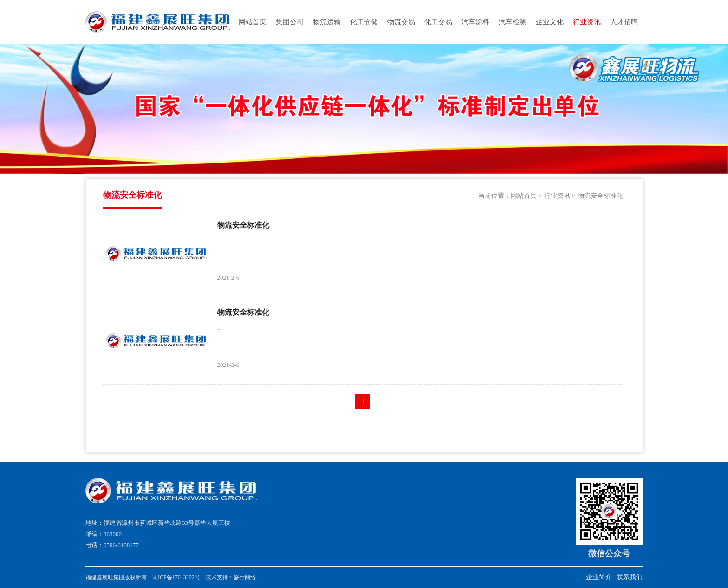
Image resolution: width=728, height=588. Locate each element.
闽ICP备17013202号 (176, 577)
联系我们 (630, 577)
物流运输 (327, 22)
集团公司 (290, 22)
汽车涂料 (475, 22)
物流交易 (401, 22)
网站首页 (253, 22)
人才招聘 (624, 22)
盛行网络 (245, 577)
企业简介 (599, 577)
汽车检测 (513, 22)
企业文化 (550, 22)
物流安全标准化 (600, 196)
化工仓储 (364, 22)
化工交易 (438, 22)
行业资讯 (587, 22)
